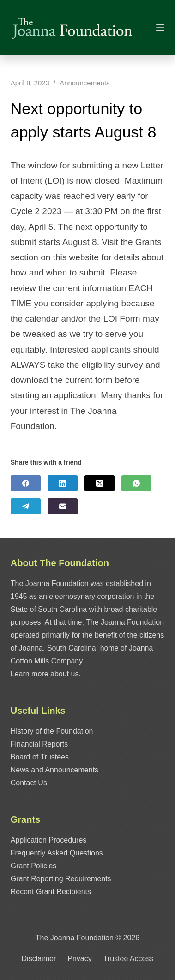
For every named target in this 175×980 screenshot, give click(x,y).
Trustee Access (129, 959)
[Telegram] (26, 506)
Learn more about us (45, 674)
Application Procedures (49, 840)
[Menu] (160, 28)
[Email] (63, 506)
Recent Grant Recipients (51, 892)
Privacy (79, 959)
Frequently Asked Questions (57, 853)
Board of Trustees (40, 757)
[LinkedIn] (63, 483)
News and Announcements (54, 770)
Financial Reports (39, 744)
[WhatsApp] (136, 483)
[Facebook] (26, 483)
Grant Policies (34, 866)
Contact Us (29, 783)
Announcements (84, 83)
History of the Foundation (52, 731)
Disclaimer (39, 959)
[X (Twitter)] (100, 483)
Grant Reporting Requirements (61, 879)
